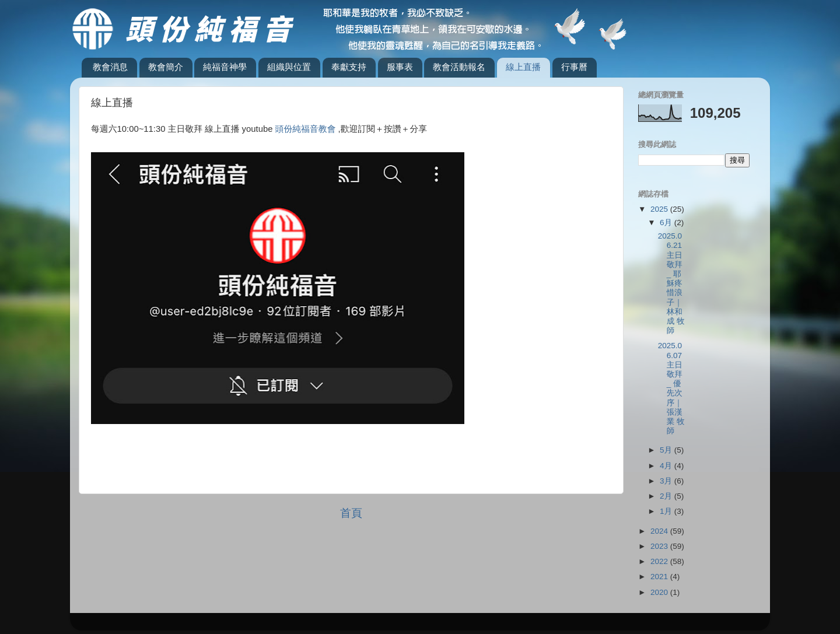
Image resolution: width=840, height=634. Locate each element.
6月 (667, 223)
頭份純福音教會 (306, 129)
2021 (660, 577)
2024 (660, 531)
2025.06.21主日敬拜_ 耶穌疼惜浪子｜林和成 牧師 (671, 283)
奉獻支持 (349, 67)
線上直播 (523, 67)
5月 (667, 450)
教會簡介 (166, 67)
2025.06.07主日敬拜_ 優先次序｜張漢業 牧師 (671, 388)
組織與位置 (289, 67)
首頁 (351, 513)
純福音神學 (225, 67)
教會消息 (110, 67)
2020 (660, 592)
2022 (660, 561)
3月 (667, 481)
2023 (660, 546)
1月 (667, 511)
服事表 (400, 67)
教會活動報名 (459, 67)
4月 (667, 466)
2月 (667, 496)
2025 (660, 209)
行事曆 (574, 67)
